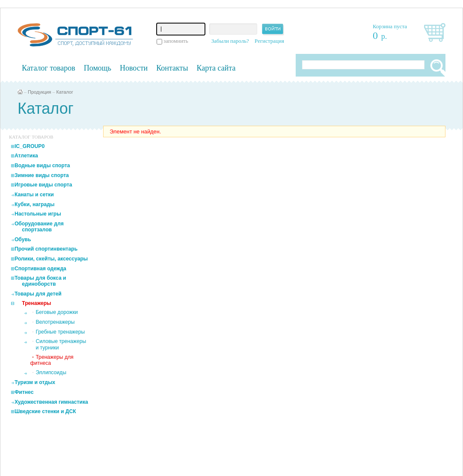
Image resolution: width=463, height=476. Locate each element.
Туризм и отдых (35, 382)
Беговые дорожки (56, 312)
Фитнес (24, 392)
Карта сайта (216, 68)
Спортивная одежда (40, 269)
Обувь (23, 239)
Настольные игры (38, 214)
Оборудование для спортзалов (39, 227)
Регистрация (269, 41)
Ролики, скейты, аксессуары (51, 259)
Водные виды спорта (42, 166)
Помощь (98, 68)
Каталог (65, 92)
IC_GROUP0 (30, 146)
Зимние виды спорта (42, 175)
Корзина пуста (390, 26)
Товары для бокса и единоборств (40, 281)
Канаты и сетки (34, 195)
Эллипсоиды (51, 373)
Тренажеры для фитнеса (52, 360)
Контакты (172, 68)
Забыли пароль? (230, 41)
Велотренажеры (55, 322)
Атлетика (26, 156)
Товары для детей (38, 294)
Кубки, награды (34, 204)
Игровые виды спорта (43, 185)
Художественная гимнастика (51, 402)
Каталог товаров (49, 68)
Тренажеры (36, 303)
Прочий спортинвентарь (46, 249)
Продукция (39, 92)
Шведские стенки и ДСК (45, 411)
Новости (134, 68)
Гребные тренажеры (60, 332)
